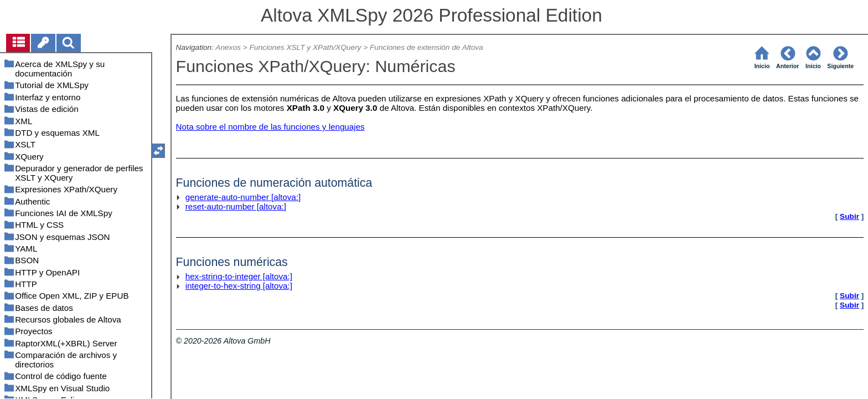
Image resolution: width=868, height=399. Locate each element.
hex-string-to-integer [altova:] (239, 276)
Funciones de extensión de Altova (427, 47)
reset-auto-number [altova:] (236, 206)
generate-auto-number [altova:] (243, 197)
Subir (849, 216)
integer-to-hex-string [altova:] (239, 286)
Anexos (228, 47)
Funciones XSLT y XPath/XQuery (306, 47)
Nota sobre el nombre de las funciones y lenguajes (270, 127)
